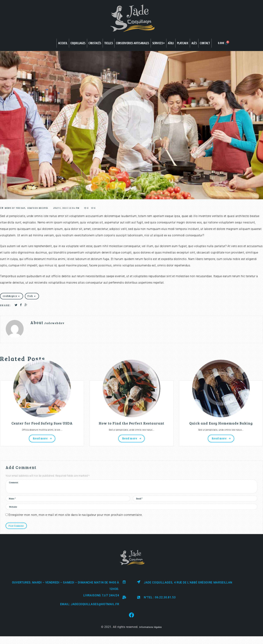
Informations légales (150, 638)
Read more (40, 443)
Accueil (63, 43)
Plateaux (183, 43)
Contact (205, 43)
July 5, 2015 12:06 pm (89, 208)
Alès (194, 43)
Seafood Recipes (51, 208)
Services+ (159, 43)
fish (36, 297)
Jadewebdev (58, 325)
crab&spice (12, 297)
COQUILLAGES (78, 43)
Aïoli (171, 43)
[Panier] (223, 43)
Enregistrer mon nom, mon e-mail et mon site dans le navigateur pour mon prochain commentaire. (76, 525)
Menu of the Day (20, 208)
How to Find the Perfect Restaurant (131, 426)
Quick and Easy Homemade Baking (221, 426)
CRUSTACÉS (95, 43)
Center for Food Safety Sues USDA (42, 426)
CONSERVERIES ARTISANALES (132, 43)
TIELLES (109, 43)
